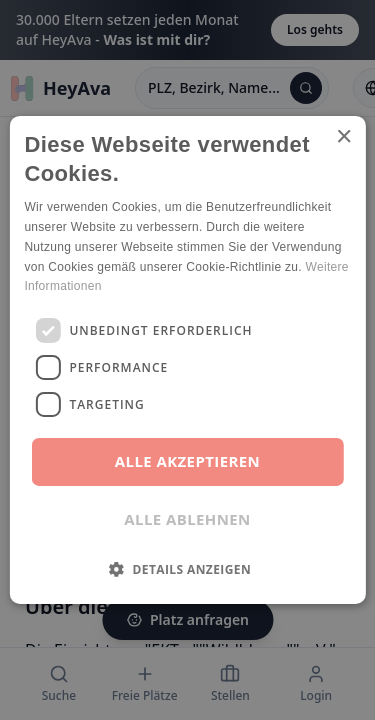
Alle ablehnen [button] (187, 519)
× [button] (343, 137)
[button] (187, 569)
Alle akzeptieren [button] (187, 461)
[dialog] (187, 360)
